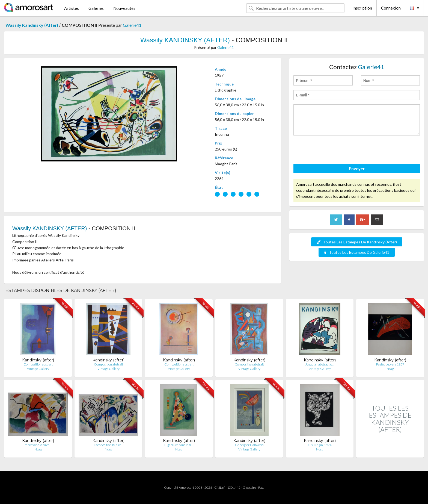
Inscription (362, 8)
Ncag (390, 369)
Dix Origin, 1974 (320, 445)
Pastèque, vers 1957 (390, 364)
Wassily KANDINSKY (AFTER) (185, 40)
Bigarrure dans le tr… (179, 445)
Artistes (72, 8)
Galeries (96, 8)
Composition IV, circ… (108, 445)
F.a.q (261, 487)
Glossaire (249, 487)
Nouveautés (124, 8)
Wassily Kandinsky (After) (32, 25)
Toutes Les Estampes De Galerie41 (357, 252)
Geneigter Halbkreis (249, 445)
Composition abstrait (38, 364)
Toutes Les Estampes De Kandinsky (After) (357, 242)
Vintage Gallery (38, 369)
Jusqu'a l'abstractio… (320, 364)
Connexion (391, 8)
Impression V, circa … (38, 445)
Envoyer (357, 169)
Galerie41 (132, 25)
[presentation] (335, 151)
